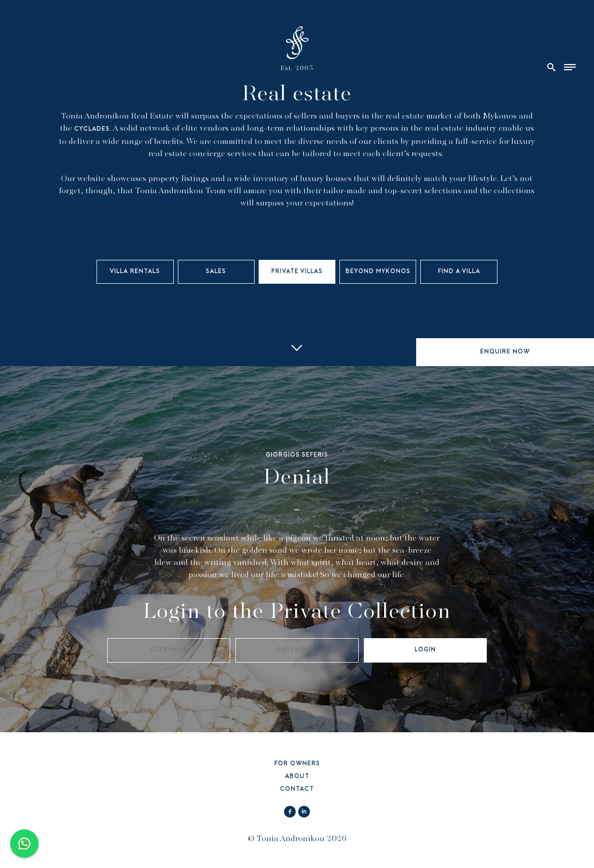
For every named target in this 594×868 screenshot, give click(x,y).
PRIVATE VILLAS (297, 272)
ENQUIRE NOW (505, 352)
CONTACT (297, 789)
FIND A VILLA (459, 272)
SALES (216, 272)
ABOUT (297, 777)
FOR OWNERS (297, 764)
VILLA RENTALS (135, 272)
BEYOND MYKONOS (378, 272)
